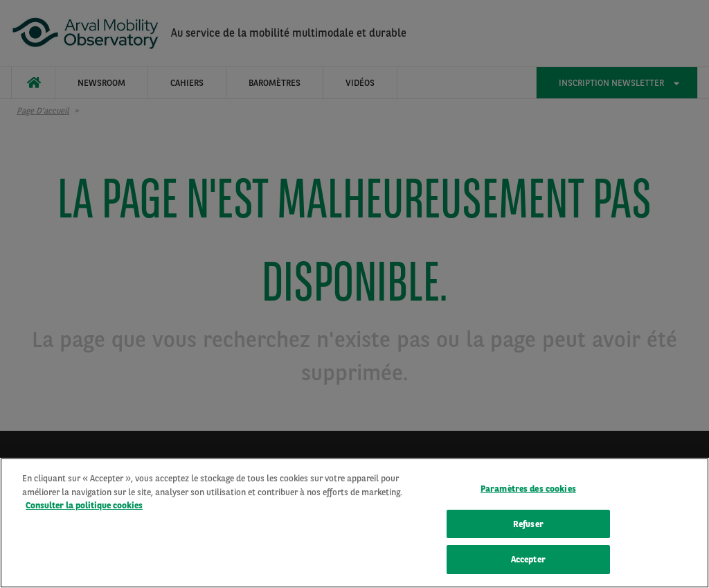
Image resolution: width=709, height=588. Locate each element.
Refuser (528, 525)
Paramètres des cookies (528, 490)
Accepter (528, 561)
